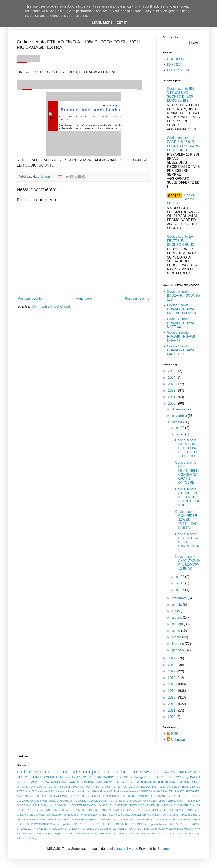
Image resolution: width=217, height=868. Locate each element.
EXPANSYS (145, 801)
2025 (172, 371)
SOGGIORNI (180, 819)
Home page (83, 298)
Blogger (163, 849)
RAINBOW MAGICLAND (63, 819)
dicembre (179, 409)
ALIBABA (159, 791)
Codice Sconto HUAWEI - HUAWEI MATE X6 (182, 323)
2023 (172, 384)
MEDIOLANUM (70, 777)
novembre (180, 416)
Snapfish (55, 824)
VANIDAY (74, 829)
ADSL (173, 782)
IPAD (81, 787)
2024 (172, 378)
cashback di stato (81, 791)
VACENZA (42, 829)
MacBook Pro (75, 815)
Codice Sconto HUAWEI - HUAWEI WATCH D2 (182, 350)
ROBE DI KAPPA (112, 819)
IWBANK (90, 787)
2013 (172, 697)
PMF (175, 734)
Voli (55, 791)
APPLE (161, 777)
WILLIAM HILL (174, 829)
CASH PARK (144, 796)
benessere (68, 833)
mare (135, 791)
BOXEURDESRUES (99, 796)
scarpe (196, 833)
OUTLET (136, 815)
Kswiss (66, 810)
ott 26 (180, 434)
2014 (172, 691)
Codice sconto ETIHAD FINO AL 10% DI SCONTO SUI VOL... (187, 497)
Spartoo (66, 824)
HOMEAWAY (120, 805)
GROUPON (176, 59)
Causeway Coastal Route (32, 801)
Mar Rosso (159, 787)
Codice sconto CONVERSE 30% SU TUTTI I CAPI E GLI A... (187, 520)
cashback (64, 791)
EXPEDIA (174, 65)
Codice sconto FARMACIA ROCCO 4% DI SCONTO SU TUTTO (186, 448)
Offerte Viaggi (133, 777)
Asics (20, 796)
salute (178, 833)
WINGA (188, 829)
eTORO (87, 833)
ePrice (96, 791)
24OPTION (146, 791)
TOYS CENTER (117, 824)
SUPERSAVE (105, 782)
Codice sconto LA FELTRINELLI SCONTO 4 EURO (181, 240)
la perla (146, 782)
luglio (176, 611)
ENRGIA (132, 801)
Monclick (172, 787)
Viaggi (184, 777)
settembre (180, 598)
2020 (172, 403)
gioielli (117, 833)
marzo (177, 637)
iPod (116, 791)
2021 (172, 397)
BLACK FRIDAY (39, 782)
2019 (172, 658)
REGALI (83, 819)
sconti (145, 772)
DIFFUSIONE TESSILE (84, 801)
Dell (41, 787)
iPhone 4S (106, 791)
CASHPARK (59, 782)
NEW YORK (98, 815)
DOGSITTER (107, 801)
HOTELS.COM (178, 70)
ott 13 (180, 583)
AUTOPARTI (193, 791)
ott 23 (180, 577)
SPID (30, 824)
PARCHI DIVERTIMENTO (177, 815)
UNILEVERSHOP (179, 824)
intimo (139, 833)
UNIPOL (195, 824)
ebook (96, 833)
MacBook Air (58, 815)
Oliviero (147, 815)
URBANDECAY (26, 829)
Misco (87, 815)
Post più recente (30, 298)
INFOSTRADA (68, 787)
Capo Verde (174, 796)
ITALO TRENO (26, 810)
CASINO (109, 777)
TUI (118, 782)
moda (156, 782)
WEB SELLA (130, 782)
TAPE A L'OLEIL (82, 824)
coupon (92, 772)
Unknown (178, 739)
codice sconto (34, 772)
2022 (172, 390)
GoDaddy (46, 805)
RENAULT (95, 819)
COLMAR (160, 796)
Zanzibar (22, 833)
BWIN (131, 796)
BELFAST (43, 796)
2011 (172, 710)
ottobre (178, 422)
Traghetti (153, 824)
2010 (172, 717)
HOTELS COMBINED (142, 805)
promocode (67, 772)
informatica (128, 833)
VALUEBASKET (59, 829)
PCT (19, 791)
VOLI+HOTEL (108, 829)
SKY (153, 819)
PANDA (156, 815)
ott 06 (180, 590)
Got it (122, 23)
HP (158, 805)
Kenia (58, 810)
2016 (172, 678)
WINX (197, 829)
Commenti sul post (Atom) (51, 306)
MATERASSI (104, 787)
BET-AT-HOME (59, 796)
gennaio (178, 650)
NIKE (110, 815)
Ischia (39, 810)
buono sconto (120, 772)
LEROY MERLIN (82, 810)
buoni (78, 833)
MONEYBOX (143, 787)
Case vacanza (192, 796)
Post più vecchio (137, 298)
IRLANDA (195, 805)
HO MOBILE (104, 805)
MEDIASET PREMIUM (137, 810)
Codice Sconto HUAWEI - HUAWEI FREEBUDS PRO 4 (182, 309)
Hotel (119, 777)
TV (145, 824)
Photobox (42, 819)
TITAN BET (100, 824)
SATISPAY (130, 819)
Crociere (33, 787)
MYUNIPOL (43, 815)
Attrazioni (30, 796)
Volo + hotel (143, 829)
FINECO (173, 777)
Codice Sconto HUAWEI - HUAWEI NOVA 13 (182, 336)
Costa (52, 801)
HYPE (164, 805)
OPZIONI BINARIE (189, 787)
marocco (149, 833)
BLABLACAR (77, 796)
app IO (49, 833)
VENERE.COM (90, 829)
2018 (172, 665)
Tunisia (163, 824)
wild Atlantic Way (27, 838)
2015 (172, 684)
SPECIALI (179, 772)
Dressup (121, 801)
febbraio (178, 644)
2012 (172, 704)
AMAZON (184, 782)
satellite (187, 833)
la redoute (126, 791)
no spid (159, 833)
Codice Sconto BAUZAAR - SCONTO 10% (183, 296)
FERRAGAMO (174, 801)
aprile (177, 631)
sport (165, 782)
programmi (161, 772)
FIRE (187, 801)
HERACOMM (61, 805)
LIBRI (96, 810)
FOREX (196, 801)
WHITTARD (158, 829)
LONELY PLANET (111, 810)
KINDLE (48, 810)
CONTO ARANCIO (81, 782)
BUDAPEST (119, 796)
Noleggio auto (122, 815)
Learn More (102, 23)
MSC (32, 815)
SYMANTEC (42, 824)
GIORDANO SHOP (28, 805)
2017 (172, 671)
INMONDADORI (178, 805)
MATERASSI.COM (124, 787)
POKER (31, 819)
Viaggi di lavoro (126, 829)
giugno (177, 618)
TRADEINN (135, 824)
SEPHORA (143, 819)
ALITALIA (171, 791)
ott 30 (180, 428)
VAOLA (48, 791)
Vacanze (150, 777)
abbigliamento (36, 833)
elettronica (107, 833)
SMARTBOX (164, 819)
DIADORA (63, 801)
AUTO (181, 791)
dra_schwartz (127, 849)
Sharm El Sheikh (33, 791)
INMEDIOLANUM (47, 777)
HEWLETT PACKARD (83, 805)
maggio (178, 624)
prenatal (169, 833)
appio (57, 833)
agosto (177, 605)
